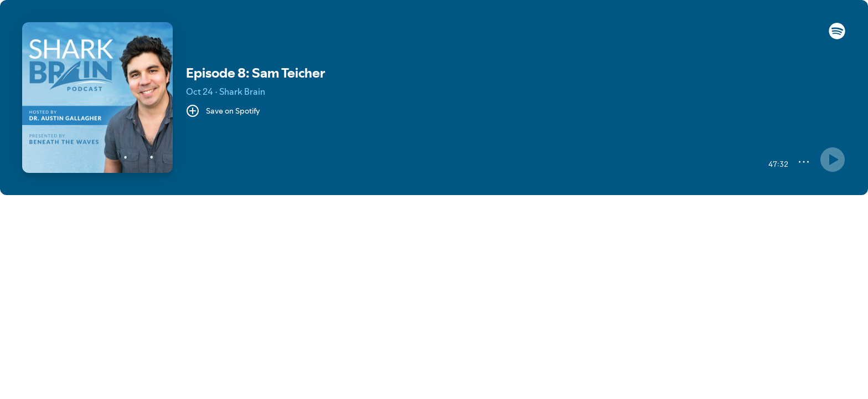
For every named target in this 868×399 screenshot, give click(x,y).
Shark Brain (242, 91)
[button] (837, 37)
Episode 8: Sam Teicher (256, 73)
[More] (804, 162)
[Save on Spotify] (223, 111)
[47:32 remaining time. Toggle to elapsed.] (777, 164)
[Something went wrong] (833, 160)
